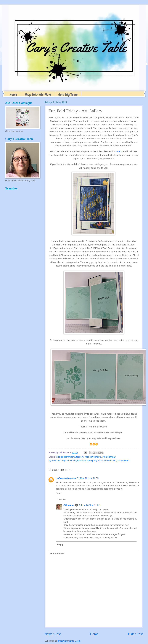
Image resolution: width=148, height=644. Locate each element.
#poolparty (92, 460)
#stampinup (123, 460)
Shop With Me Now (38, 94)
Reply (59, 493)
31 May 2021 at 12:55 (88, 478)
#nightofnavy (79, 460)
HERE (119, 151)
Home (13, 94)
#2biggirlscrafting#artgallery (70, 457)
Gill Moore (69, 505)
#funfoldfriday (109, 457)
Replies (63, 500)
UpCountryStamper (66, 478)
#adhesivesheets (93, 457)
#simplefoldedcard (107, 460)
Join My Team (68, 94)
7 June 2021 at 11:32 (89, 505)
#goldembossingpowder (60, 460)
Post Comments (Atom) (70, 641)
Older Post (135, 634)
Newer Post (53, 634)
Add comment (57, 554)
